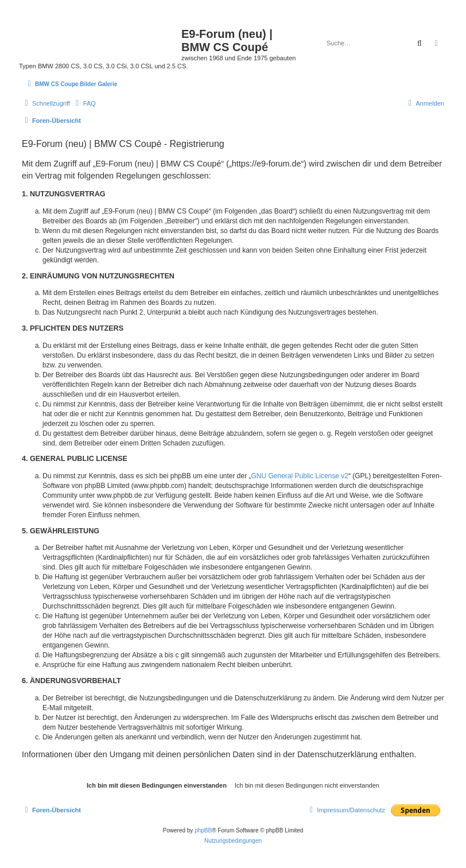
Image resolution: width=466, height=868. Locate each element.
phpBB (203, 830)
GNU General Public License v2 (300, 476)
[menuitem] (84, 103)
